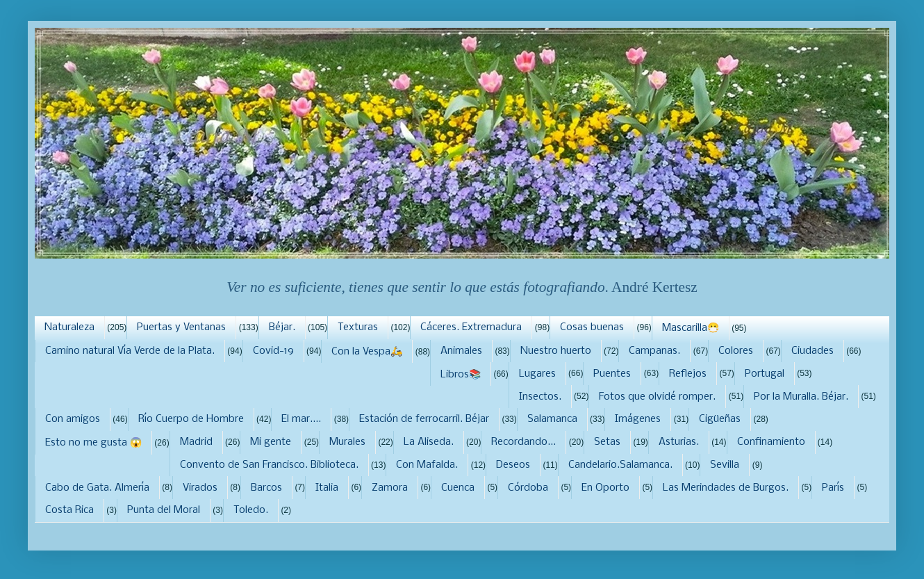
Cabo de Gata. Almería (97, 488)
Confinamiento (771, 442)
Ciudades (812, 351)
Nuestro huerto (556, 351)
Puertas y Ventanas (181, 327)
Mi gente (271, 442)
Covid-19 (273, 351)
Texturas (358, 327)
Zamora (390, 488)
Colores (736, 351)
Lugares (537, 374)
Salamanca (552, 419)
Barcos (266, 488)
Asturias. (679, 442)
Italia (327, 488)
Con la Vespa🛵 (367, 352)
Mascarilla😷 (691, 328)
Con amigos (73, 419)
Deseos (513, 465)
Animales (461, 351)
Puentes (612, 374)
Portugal (765, 374)
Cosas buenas (592, 327)
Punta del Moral (164, 510)
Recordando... (523, 442)
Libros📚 (461, 375)
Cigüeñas (720, 419)
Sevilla (725, 465)
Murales (347, 442)
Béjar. (282, 327)
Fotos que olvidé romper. (657, 397)
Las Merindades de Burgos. (726, 488)
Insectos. (540, 397)
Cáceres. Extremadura (471, 327)
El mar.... (301, 419)
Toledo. (251, 510)
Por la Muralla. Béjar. (801, 397)
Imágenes (638, 419)
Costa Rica (69, 510)
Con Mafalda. (427, 465)
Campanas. (654, 351)
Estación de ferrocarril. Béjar (424, 419)
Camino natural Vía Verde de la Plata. (130, 351)
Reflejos (688, 374)
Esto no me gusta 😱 (93, 443)
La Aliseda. (429, 442)
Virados (200, 488)
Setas (607, 442)
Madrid (196, 442)
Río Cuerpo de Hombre (191, 419)
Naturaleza (69, 327)
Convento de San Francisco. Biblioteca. (269, 465)
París (833, 488)
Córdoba (528, 488)
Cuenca (458, 488)
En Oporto (605, 488)
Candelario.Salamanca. (620, 465)
